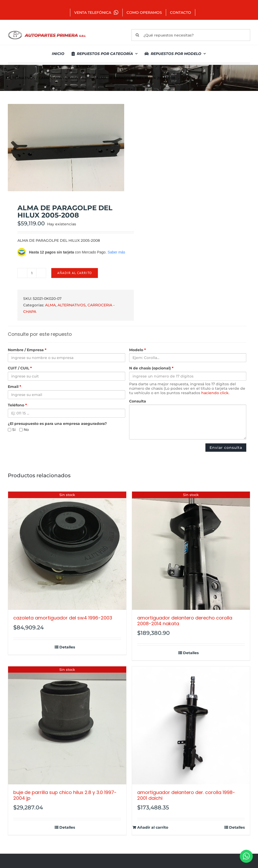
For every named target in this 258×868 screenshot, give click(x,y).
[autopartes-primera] (47, 31)
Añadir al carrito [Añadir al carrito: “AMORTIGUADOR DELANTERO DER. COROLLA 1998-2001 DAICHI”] (153, 827)
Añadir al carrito (75, 273)
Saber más (116, 252)
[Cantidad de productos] (32, 273)
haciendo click (215, 393)
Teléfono (17, 405)
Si (12, 430)
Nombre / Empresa (27, 350)
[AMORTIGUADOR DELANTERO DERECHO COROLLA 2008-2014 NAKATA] (191, 551)
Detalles (67, 647)
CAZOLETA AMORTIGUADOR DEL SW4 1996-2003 (63, 618)
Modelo (137, 350)
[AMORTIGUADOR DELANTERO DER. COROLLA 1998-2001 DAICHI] (191, 726)
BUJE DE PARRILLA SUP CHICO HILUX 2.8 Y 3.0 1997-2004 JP (65, 795)
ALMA (50, 305)
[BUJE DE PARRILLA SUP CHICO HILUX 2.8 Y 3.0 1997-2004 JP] (67, 726)
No (24, 430)
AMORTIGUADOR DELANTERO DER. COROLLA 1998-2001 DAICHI (186, 795)
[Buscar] (137, 35)
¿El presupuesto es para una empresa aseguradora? (57, 424)
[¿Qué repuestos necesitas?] (191, 35)
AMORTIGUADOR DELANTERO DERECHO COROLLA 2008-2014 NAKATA (185, 621)
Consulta (138, 401)
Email (14, 387)
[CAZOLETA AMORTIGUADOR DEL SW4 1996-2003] (67, 551)
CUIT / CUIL (20, 368)
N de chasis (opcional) (151, 368)
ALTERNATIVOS (72, 305)
